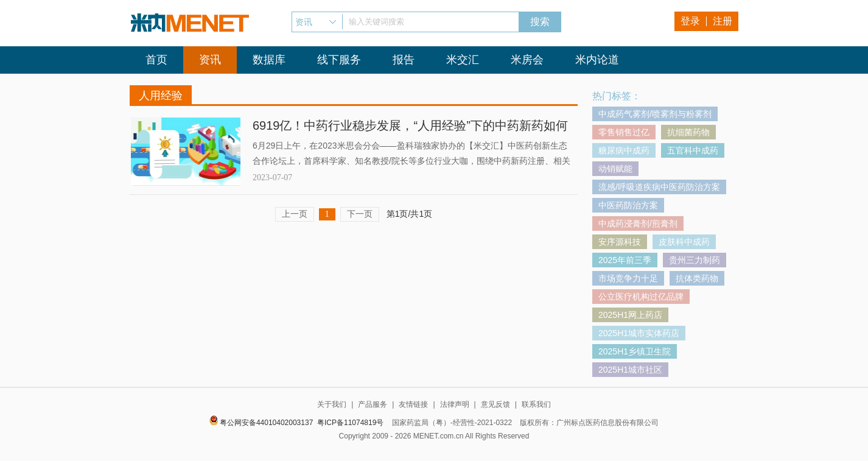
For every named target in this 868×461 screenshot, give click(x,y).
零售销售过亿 (624, 132)
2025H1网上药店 (630, 315)
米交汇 (463, 60)
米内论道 (597, 60)
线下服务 (339, 60)
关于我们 (332, 404)
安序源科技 (620, 242)
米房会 (527, 60)
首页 (156, 60)
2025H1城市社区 (630, 370)
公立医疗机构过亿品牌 (641, 297)
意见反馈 (495, 404)
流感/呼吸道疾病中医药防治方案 (659, 187)
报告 (404, 60)
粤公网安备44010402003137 (266, 423)
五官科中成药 (693, 150)
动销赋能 (615, 169)
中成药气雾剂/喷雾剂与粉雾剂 (655, 114)
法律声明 (455, 404)
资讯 (210, 60)
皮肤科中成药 (684, 242)
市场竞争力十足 (628, 278)
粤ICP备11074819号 (350, 423)
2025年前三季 (625, 260)
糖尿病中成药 (624, 150)
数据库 (269, 60)
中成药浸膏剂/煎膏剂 (638, 223)
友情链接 (413, 404)
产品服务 (373, 404)
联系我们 (536, 404)
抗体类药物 (697, 278)
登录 (690, 21)
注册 (723, 21)
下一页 (360, 214)
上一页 (295, 214)
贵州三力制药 (695, 260)
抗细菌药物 (688, 132)
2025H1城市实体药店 (639, 333)
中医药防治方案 (628, 205)
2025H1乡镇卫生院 (635, 351)
